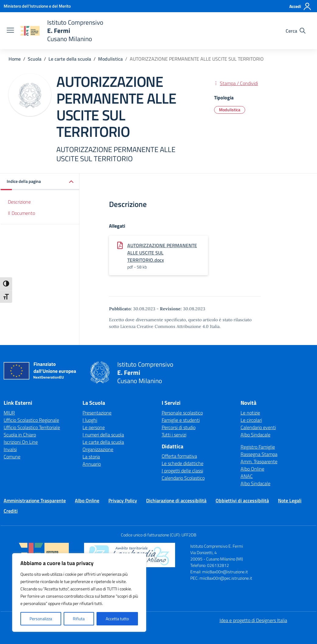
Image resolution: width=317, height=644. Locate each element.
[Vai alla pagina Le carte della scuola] (70, 59)
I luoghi (90, 420)
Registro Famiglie (258, 447)
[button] (40, 182)
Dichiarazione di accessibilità (176, 500)
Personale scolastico (182, 413)
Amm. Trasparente (259, 461)
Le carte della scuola (103, 442)
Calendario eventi (258, 427)
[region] (79, 592)
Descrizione (19, 202)
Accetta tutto (117, 619)
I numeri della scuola (103, 435)
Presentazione (97, 413)
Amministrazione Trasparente (35, 500)
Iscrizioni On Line (21, 442)
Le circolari (251, 420)
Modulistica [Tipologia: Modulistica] (230, 110)
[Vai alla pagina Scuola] (35, 59)
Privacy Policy (123, 500)
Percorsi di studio (179, 427)
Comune (12, 457)
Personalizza (41, 619)
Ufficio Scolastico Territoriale (32, 427)
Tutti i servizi (174, 435)
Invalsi (10, 449)
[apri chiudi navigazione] (10, 31)
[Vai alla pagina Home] (15, 59)
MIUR (9, 413)
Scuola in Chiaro (20, 435)
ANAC (247, 476)
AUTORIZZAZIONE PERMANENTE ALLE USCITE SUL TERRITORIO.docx (162, 253)
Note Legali (290, 500)
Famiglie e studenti (181, 420)
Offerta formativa (179, 456)
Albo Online (252, 469)
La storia (91, 457)
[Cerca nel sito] (296, 31)
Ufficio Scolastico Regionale (31, 420)
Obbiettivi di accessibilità (242, 500)
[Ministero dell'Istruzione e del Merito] (37, 6)
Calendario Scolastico (183, 478)
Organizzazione (98, 449)
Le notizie (250, 413)
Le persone (94, 427)
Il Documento (21, 213)
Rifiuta (79, 619)
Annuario (92, 464)
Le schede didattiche (183, 463)
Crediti (11, 511)
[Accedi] (300, 6)
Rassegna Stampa (259, 454)
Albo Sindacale (255, 435)
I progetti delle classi (182, 471)
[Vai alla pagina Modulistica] (110, 59)
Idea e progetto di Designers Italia (253, 620)
